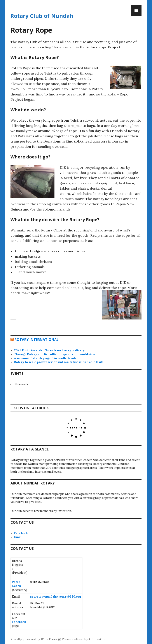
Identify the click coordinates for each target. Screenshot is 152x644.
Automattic (97, 639)
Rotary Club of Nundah (42, 16)
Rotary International (37, 340)
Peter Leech (17, 584)
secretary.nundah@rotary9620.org (56, 597)
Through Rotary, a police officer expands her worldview (55, 354)
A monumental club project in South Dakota (45, 358)
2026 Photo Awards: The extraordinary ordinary (49, 350)
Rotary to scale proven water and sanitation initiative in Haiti (59, 362)
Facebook (21, 533)
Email (18, 537)
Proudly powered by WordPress (34, 639)
